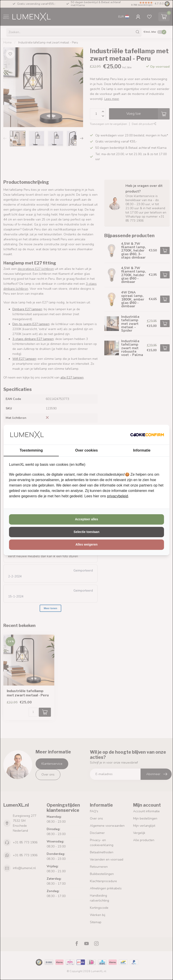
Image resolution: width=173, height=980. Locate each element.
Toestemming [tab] (31, 450)
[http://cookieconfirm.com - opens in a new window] (147, 435)
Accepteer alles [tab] (87, 519)
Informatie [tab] (142, 450)
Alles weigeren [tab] (86, 544)
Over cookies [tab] (87, 450)
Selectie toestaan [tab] (86, 532)
